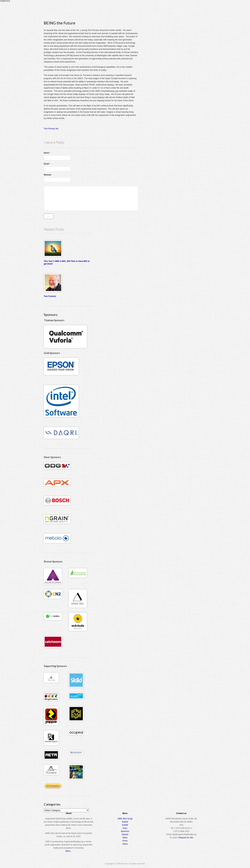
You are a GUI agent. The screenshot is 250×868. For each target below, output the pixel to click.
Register (141, 9)
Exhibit (125, 825)
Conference (156, 9)
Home (131, 9)
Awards (181, 9)
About (192, 9)
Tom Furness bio (51, 129)
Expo (169, 9)
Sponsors (125, 831)
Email (47, 164)
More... (69, 851)
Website (48, 175)
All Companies (53, 786)
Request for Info (186, 838)
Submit (125, 822)
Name (47, 153)
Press (125, 841)
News (125, 838)
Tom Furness (50, 296)
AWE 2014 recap (125, 819)
